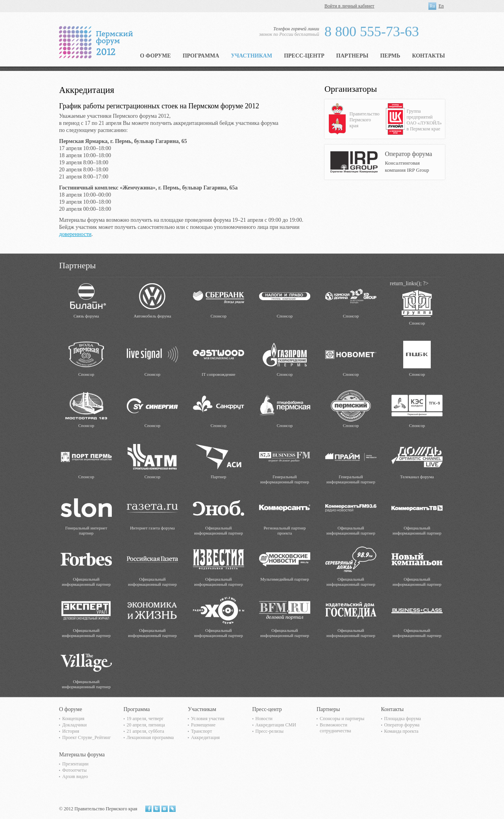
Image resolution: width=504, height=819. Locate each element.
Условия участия (208, 719)
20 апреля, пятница (146, 725)
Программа (201, 56)
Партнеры (352, 56)
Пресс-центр (304, 56)
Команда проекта (401, 731)
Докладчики (74, 725)
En (441, 6)
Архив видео (75, 776)
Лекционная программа (150, 737)
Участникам (252, 56)
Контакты (428, 56)
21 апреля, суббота (145, 731)
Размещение (203, 725)
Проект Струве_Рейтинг (86, 737)
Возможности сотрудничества (335, 728)
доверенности (75, 234)
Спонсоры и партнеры (342, 719)
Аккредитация (205, 737)
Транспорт (201, 731)
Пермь (390, 56)
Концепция (73, 719)
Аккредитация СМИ (276, 725)
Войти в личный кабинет (349, 6)
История (71, 731)
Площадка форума (403, 719)
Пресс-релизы (270, 731)
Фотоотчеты (74, 770)
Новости (264, 719)
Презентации (75, 764)
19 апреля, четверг (145, 719)
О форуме (155, 56)
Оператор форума (402, 725)
